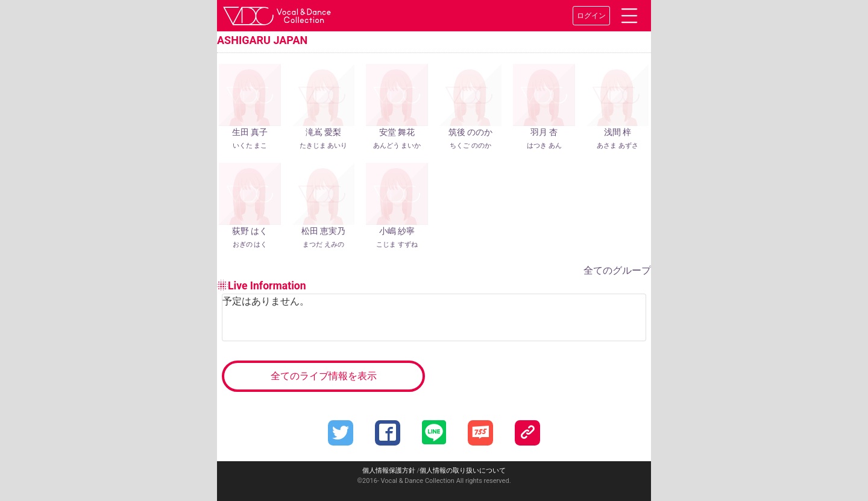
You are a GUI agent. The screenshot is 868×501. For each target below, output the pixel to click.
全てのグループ (617, 270)
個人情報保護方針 (389, 471)
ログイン (591, 16)
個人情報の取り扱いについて (463, 471)
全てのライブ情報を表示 (324, 376)
